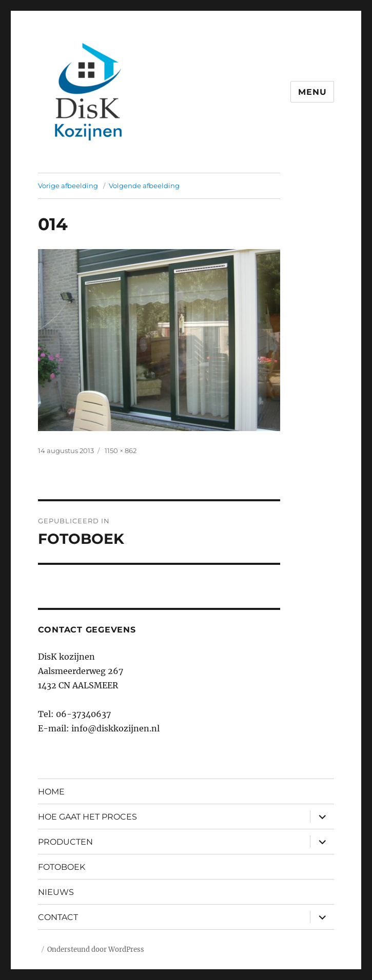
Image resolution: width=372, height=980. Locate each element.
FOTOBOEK (62, 867)
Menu (312, 92)
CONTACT (58, 917)
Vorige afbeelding (68, 186)
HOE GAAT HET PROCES (87, 817)
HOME (51, 792)
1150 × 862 (121, 451)
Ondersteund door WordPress (96, 950)
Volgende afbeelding (144, 186)
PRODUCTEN (65, 842)
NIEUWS (56, 892)
